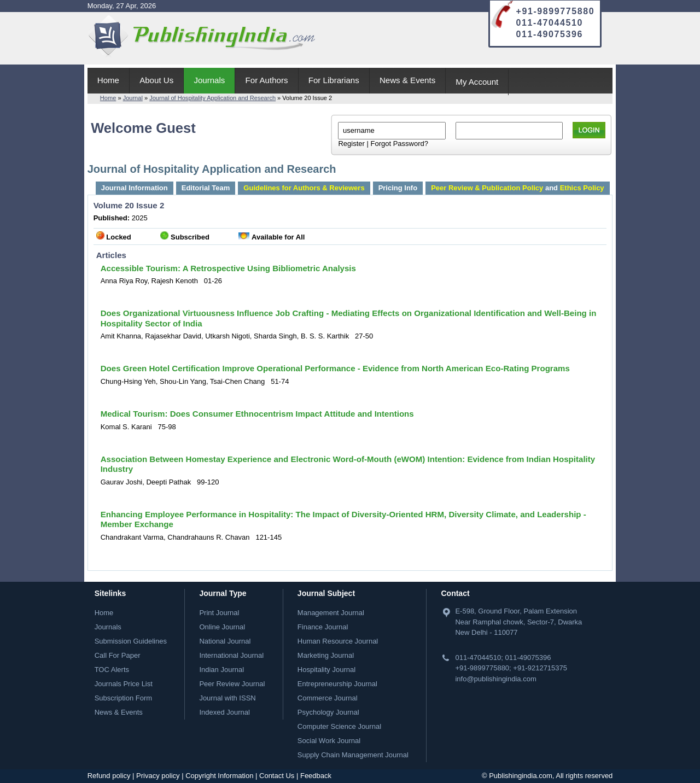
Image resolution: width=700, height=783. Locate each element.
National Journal (225, 641)
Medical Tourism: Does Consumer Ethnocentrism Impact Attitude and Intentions (257, 414)
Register (351, 144)
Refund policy (109, 776)
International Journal (231, 655)
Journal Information (135, 188)
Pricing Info (398, 188)
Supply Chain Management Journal (353, 755)
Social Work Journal (329, 741)
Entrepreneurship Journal (337, 684)
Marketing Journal (326, 655)
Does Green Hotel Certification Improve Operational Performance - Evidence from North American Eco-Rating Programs (335, 368)
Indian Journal (221, 670)
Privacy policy (158, 776)
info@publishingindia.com (495, 679)
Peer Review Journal (232, 684)
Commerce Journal (328, 698)
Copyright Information (219, 776)
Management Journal (331, 613)
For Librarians (334, 80)
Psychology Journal (328, 712)
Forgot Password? (399, 144)
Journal (133, 98)
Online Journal (222, 627)
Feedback (316, 776)
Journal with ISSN (227, 698)
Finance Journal (323, 627)
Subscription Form (123, 698)
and (517, 188)
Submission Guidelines (131, 641)
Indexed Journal (224, 712)
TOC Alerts (112, 670)
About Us (156, 80)
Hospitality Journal (326, 670)
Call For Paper (118, 655)
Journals (209, 80)
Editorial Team (206, 188)
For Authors (267, 80)
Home (108, 80)
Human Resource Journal (338, 641)
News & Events (407, 80)
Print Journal (219, 613)
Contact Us (277, 776)
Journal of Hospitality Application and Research (212, 98)
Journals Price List (124, 684)
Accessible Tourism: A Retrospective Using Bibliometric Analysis (228, 268)
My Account (477, 82)
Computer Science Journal (339, 726)
